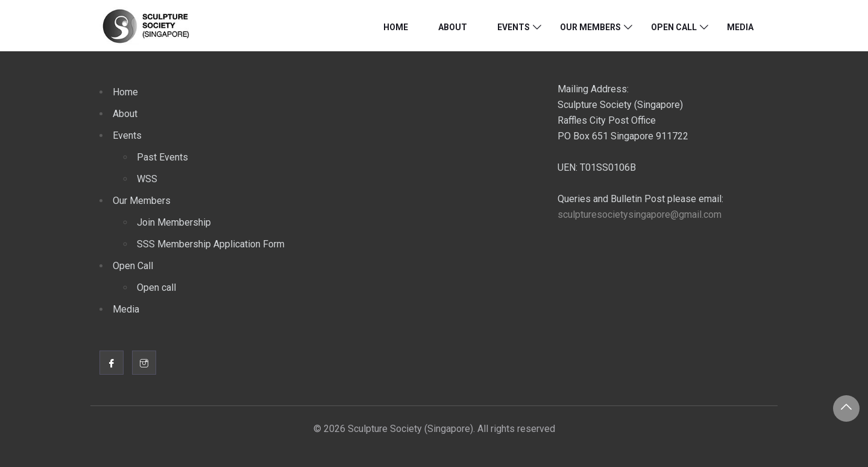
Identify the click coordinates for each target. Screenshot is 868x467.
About (453, 27)
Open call (156, 288)
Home (396, 27)
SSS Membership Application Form (211, 244)
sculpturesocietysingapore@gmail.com (640, 214)
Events (514, 27)
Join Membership (174, 222)
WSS (147, 179)
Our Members (590, 27)
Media (740, 27)
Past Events (162, 157)
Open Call (674, 27)
